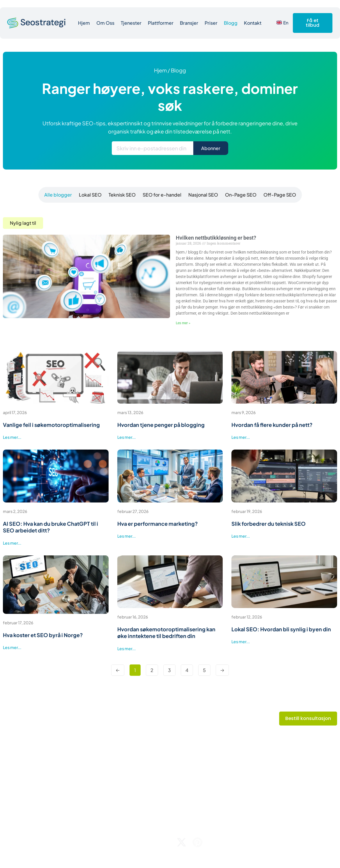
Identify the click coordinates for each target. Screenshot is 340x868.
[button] (23, 223)
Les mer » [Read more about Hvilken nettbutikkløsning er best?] (183, 323)
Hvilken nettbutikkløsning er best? (216, 238)
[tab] (57, 195)
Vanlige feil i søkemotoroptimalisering (51, 425)
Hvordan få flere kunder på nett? (272, 425)
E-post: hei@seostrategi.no (288, 765)
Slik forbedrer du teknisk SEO (269, 524)
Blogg (231, 23)
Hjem (84, 23)
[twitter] (181, 842)
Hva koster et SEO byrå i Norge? (43, 635)
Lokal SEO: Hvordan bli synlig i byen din (281, 629)
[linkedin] (214, 842)
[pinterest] (198, 842)
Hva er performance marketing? (158, 524)
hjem (160, 70)
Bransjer (189, 23)
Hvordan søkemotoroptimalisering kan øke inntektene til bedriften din (166, 632)
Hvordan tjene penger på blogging (161, 425)
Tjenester (131, 23)
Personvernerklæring (311, 843)
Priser (211, 23)
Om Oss (105, 23)
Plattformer (161, 23)
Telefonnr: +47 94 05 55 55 (287, 776)
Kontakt (253, 23)
